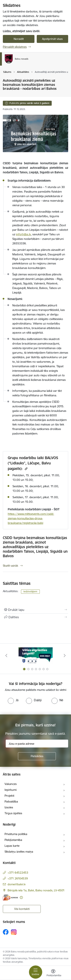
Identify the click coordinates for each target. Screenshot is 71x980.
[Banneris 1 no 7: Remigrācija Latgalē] (36, 656)
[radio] (13, 700)
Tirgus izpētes (13, 813)
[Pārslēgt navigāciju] (36, 972)
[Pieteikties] (37, 756)
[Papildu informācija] (21, 897)
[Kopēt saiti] (26, 469)
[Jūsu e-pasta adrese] (37, 744)
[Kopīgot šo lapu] (35, 617)
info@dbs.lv (23, 234)
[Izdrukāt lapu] (35, 610)
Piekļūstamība (13, 840)
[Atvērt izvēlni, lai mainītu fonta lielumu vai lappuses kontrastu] (53, 973)
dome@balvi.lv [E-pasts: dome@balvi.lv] (17, 884)
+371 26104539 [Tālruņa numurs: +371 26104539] (18, 878)
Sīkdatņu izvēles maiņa (19, 852)
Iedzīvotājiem (30, 591)
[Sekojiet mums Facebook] (6, 932)
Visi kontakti (22, 909)
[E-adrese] (10, 897)
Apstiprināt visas (52, 39)
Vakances (11, 784)
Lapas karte (12, 846)
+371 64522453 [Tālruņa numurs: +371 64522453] (18, 873)
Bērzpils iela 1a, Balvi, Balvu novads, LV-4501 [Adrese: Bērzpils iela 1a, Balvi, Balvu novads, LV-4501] (36, 890)
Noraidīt (19, 39)
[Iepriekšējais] (6, 655)
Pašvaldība (11, 801)
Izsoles (9, 807)
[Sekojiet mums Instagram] (14, 932)
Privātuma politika (16, 834)
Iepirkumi (11, 790)
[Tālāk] (65, 655)
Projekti (9, 796)
